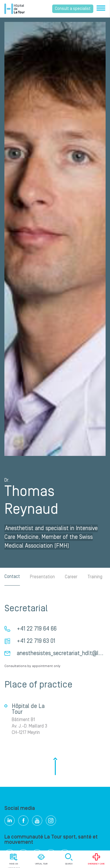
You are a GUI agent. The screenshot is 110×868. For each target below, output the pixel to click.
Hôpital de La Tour (15, 9)
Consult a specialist (73, 9)
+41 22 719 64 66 (37, 629)
